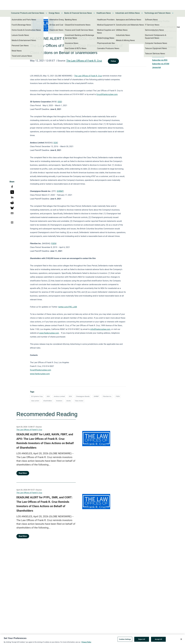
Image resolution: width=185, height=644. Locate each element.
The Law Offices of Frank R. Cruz (84, 61)
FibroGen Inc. (107, 396)
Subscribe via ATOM (161, 64)
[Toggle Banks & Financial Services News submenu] (94, 13)
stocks (69, 401)
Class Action (79, 401)
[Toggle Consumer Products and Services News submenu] (46, 13)
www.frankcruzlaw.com (49, 333)
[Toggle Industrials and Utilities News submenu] (142, 13)
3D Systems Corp (37, 396)
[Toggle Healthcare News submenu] (113, 13)
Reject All (142, 640)
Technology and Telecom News (157, 13)
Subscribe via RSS (160, 60)
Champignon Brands (83, 396)
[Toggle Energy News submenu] (62, 13)
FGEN (54, 244)
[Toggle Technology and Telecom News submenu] (173, 13)
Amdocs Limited (59, 396)
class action (35, 401)
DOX (55, 143)
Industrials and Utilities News (128, 13)
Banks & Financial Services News (78, 13)
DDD (60, 102)
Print (154, 53)
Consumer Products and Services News (28, 13)
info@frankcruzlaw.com (100, 329)
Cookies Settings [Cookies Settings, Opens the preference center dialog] (125, 640)
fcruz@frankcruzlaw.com (107, 94)
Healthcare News (104, 13)
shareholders (48, 401)
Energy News (54, 13)
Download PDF (158, 56)
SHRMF (60, 191)
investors (59, 401)
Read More (23, 473)
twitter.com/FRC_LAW (68, 307)
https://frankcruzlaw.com (163, 38)
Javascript (156, 67)
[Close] (181, 640)
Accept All (158, 640)
